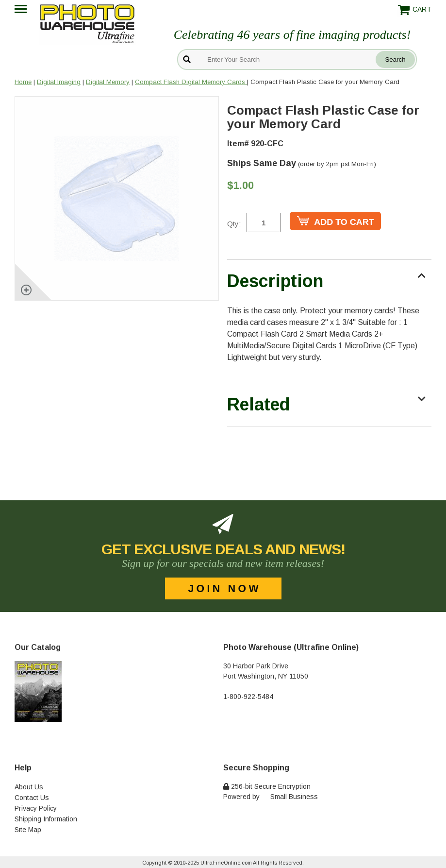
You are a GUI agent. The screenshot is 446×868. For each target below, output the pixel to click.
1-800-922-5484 (248, 697)
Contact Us (32, 798)
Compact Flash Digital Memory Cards (191, 82)
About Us (29, 787)
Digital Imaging (59, 82)
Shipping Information (46, 819)
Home (23, 82)
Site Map (28, 830)
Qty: (234, 224)
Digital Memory (108, 82)
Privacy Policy (36, 808)
